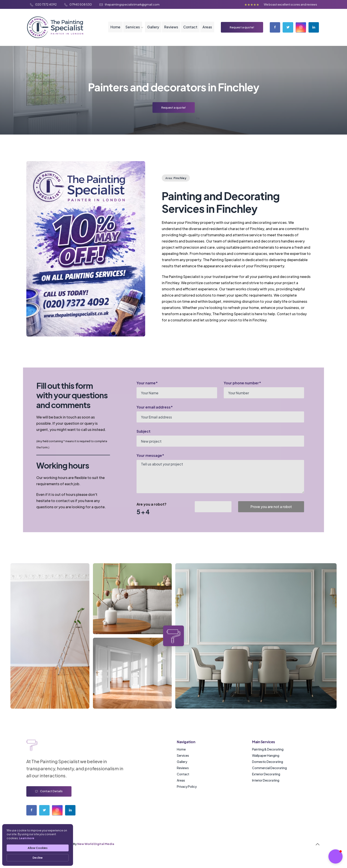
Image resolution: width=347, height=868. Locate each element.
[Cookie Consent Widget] (38, 845)
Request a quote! (241, 31)
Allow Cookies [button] (38, 848)
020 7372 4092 (43, 4)
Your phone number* (242, 390)
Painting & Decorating (268, 757)
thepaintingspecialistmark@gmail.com (129, 4)
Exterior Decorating (266, 781)
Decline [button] (38, 858)
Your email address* (155, 414)
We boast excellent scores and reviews (290, 4)
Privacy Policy (187, 794)
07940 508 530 (78, 4)
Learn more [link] (27, 838)
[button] (335, 856)
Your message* (150, 463)
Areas (206, 31)
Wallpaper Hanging (266, 763)
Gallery (152, 31)
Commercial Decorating (269, 775)
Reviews (170, 31)
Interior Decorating (266, 788)
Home (113, 31)
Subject (144, 439)
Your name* (147, 390)
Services (131, 31)
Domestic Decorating (268, 769)
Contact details (49, 799)
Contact (189, 31)
